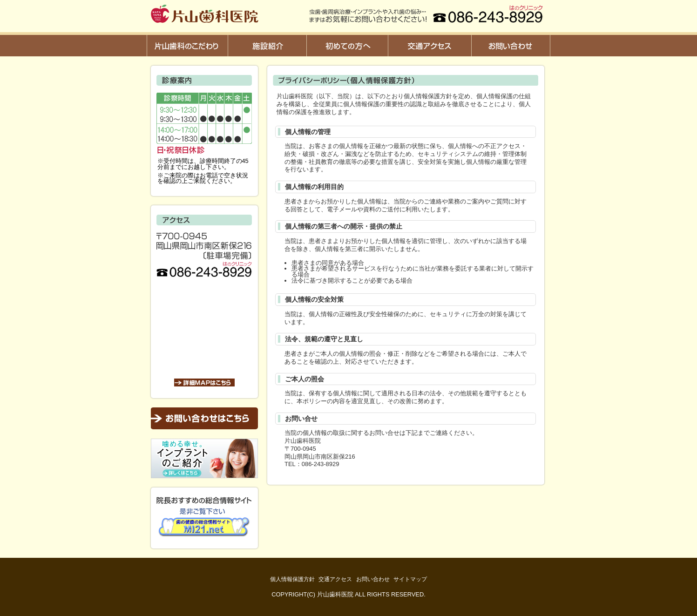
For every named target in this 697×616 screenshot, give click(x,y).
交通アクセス (335, 579)
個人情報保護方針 (292, 579)
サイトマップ (410, 579)
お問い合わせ (373, 579)
